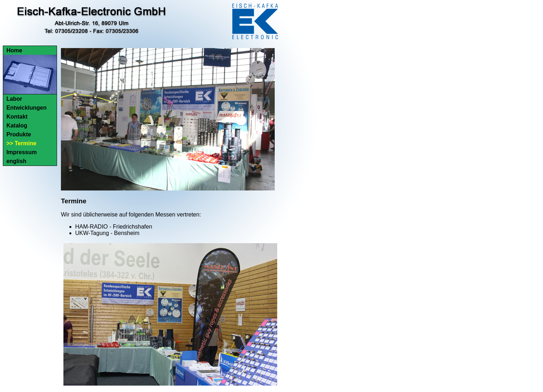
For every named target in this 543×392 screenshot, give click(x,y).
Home (14, 50)
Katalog (17, 126)
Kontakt (17, 117)
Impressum (22, 152)
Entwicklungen (27, 108)
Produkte (19, 134)
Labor (14, 99)
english (16, 161)
